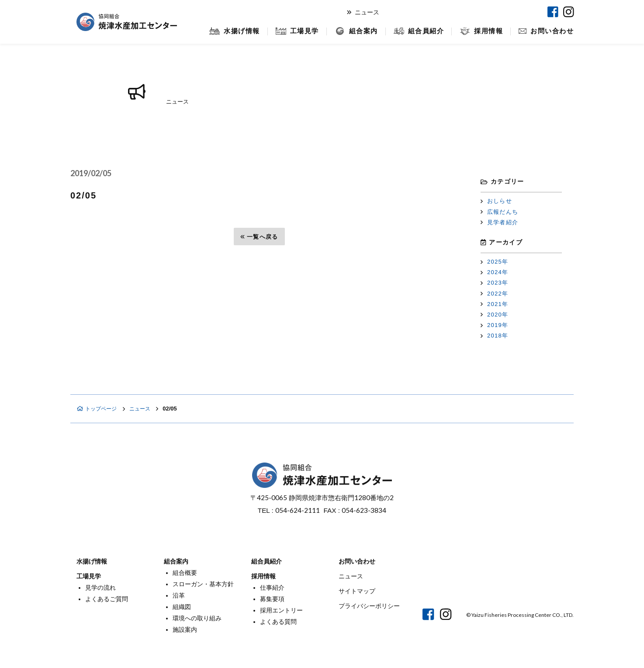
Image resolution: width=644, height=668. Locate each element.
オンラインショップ (431, 12)
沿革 (179, 595)
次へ (431, 237)
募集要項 (272, 599)
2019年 (494, 325)
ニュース (363, 12)
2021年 (494, 304)
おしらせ (496, 201)
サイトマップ (357, 591)
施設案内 (185, 630)
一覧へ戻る (259, 237)
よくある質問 (278, 622)
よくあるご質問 (107, 599)
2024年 (494, 272)
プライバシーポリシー (369, 606)
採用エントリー (281, 610)
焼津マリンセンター (505, 12)
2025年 (494, 262)
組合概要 (185, 573)
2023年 (494, 283)
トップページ (98, 409)
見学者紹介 (499, 222)
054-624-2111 (298, 510)
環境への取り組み (197, 618)
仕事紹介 (272, 588)
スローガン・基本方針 (203, 584)
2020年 (494, 315)
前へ (87, 237)
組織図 (182, 607)
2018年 (494, 336)
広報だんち (499, 212)
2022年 (494, 294)
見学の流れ (100, 588)
